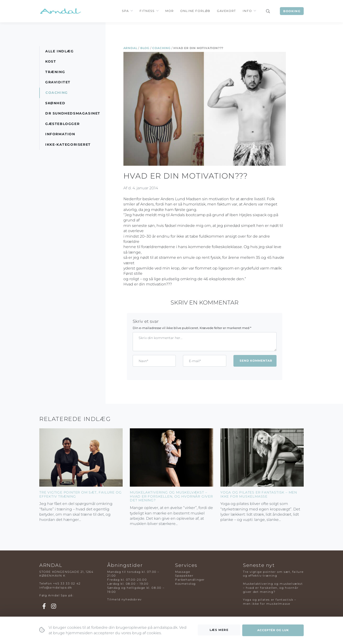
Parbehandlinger (190, 580)
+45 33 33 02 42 (67, 583)
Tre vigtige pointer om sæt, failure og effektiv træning (80, 494)
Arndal (130, 48)
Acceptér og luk (273, 631)
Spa (125, 11)
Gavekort (227, 11)
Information (60, 134)
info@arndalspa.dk (56, 587)
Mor (169, 11)
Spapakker (184, 576)
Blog (145, 48)
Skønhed (55, 103)
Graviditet (58, 82)
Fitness (147, 11)
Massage (183, 572)
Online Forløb (195, 11)
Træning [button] (55, 72)
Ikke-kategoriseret (68, 145)
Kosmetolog (185, 584)
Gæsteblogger (62, 124)
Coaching (161, 48)
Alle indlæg (60, 51)
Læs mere (219, 631)
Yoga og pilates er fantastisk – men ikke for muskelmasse (259, 494)
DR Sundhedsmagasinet (73, 113)
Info (247, 11)
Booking (292, 11)
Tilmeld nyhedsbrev (124, 599)
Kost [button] (51, 61)
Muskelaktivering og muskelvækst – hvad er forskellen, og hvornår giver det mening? (171, 496)
